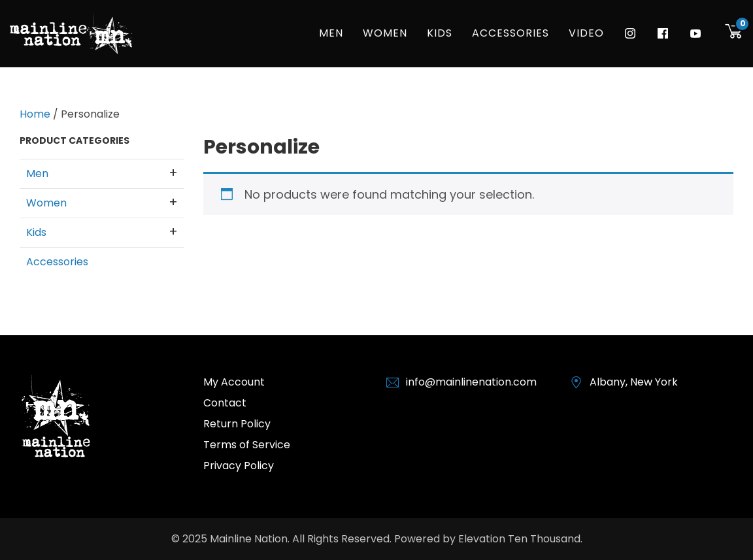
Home (35, 114)
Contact (225, 403)
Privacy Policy (239, 466)
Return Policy (237, 424)
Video (586, 33)
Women (385, 33)
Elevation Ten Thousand (519, 539)
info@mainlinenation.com (471, 382)
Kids (440, 33)
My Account (234, 382)
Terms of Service (247, 445)
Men (331, 33)
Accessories (510, 33)
